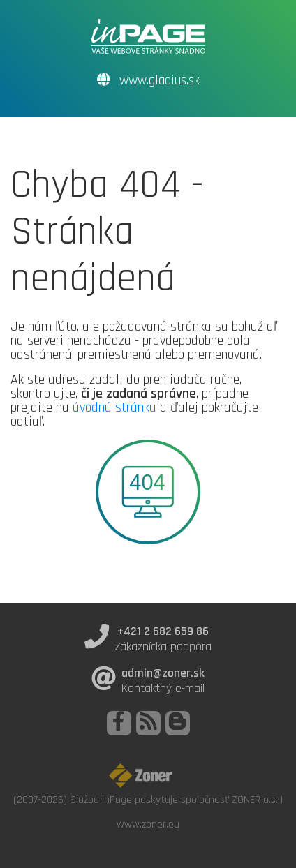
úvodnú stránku (114, 407)
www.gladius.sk (148, 81)
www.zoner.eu (148, 824)
